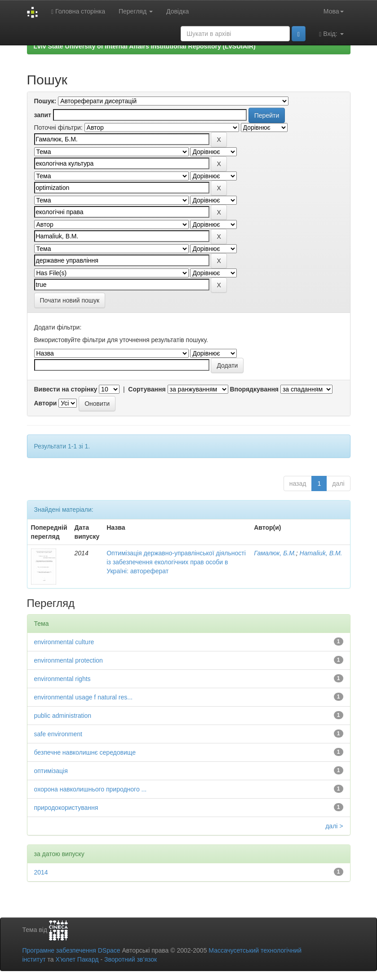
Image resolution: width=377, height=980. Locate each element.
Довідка (177, 11)
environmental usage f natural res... (83, 697)
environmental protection (69, 660)
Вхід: (331, 34)
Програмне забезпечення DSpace (71, 950)
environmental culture (64, 642)
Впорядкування (254, 389)
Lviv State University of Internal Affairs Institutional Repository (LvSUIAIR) (145, 46)
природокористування (66, 808)
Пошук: (45, 101)
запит (43, 115)
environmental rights (62, 679)
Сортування (147, 389)
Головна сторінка (78, 11)
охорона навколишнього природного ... (91, 789)
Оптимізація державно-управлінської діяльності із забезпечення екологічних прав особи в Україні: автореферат (176, 562)
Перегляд (136, 11)
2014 (41, 872)
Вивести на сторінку (66, 389)
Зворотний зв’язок (131, 959)
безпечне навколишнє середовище (85, 752)
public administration (63, 716)
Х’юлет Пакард (77, 959)
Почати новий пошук (70, 300)
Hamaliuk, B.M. (321, 553)
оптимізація (51, 771)
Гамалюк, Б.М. (275, 553)
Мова (334, 11)
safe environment (58, 734)
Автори (46, 403)
